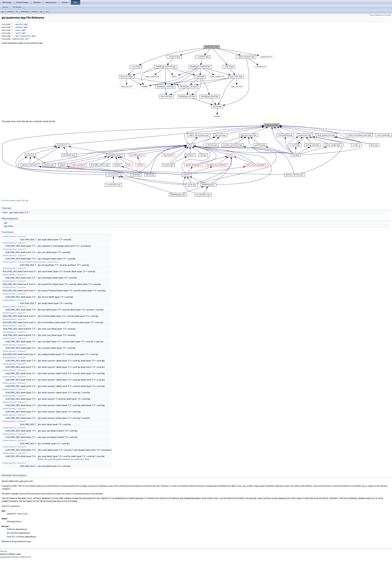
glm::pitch (42, 424)
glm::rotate (42, 450)
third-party (25, 12)
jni (17, 12)
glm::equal (42, 271)
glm (41, 12)
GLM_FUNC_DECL (27, 240)
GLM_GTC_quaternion (11, 506)
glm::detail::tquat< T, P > (19, 212)
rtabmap (4, 551)
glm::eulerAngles (45, 278)
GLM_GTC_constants (16, 537)
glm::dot (41, 265)
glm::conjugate (44, 259)
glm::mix (41, 342)
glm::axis (42, 252)
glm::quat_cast (44, 431)
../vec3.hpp (19, 30)
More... (88, 459)
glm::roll (41, 444)
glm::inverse (43, 297)
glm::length (43, 303)
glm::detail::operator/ (47, 418)
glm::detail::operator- (47, 412)
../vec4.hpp (19, 33)
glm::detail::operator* (47, 361)
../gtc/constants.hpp (24, 36)
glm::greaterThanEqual (47, 291)
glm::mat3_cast (44, 329)
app (3, 12)
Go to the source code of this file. (15, 201)
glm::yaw (42, 466)
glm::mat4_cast (44, 335)
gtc (47, 12)
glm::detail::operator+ (47, 405)
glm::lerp (42, 310)
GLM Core (11, 529)
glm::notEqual (44, 354)
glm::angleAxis (44, 246)
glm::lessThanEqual (46, 322)
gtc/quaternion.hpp (23, 541)
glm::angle (42, 240)
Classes (372, 15)
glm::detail (9, 226)
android (10, 12)
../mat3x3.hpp (20, 24)
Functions (388, 15)
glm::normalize (44, 348)
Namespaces (380, 15)
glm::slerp (42, 456)
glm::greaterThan (45, 284)
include (34, 12)
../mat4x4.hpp (20, 27)
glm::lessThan (44, 316)
